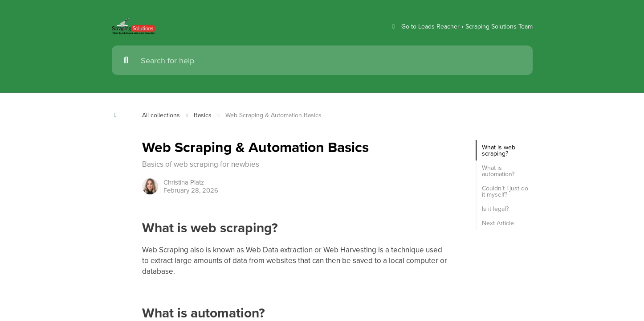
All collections (162, 115)
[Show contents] (118, 115)
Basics (205, 115)
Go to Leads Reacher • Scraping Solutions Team (458, 27)
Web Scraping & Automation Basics (279, 115)
